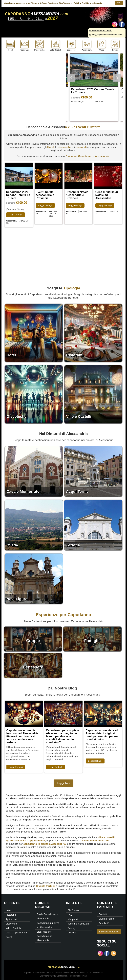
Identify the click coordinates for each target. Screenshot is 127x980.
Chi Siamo (73, 910)
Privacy (72, 928)
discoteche (65, 147)
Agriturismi (11, 919)
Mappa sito (74, 919)
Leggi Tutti (64, 783)
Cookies (72, 933)
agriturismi (12, 841)
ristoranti (81, 147)
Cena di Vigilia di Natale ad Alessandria (107, 195)
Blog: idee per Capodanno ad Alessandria (45, 936)
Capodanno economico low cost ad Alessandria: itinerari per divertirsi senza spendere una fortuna (23, 736)
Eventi (9, 937)
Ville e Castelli (13, 928)
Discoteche (12, 924)
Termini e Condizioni (78, 924)
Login (119, 3)
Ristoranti (11, 915)
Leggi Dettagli (16, 215)
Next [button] (117, 77)
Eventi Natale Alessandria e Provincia (45, 195)
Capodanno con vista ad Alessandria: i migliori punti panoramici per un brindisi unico (102, 735)
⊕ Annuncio (97, 3)
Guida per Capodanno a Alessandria (87, 156)
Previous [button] (71, 77)
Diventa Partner (46, 886)
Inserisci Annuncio (109, 932)
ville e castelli (106, 837)
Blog (61, 3)
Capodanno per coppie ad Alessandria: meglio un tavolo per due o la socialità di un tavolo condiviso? (63, 736)
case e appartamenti (33, 841)
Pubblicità (104, 923)
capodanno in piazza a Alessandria (44, 844)
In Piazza (43, 3)
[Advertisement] (32, 76)
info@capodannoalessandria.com (106, 35)
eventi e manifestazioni (96, 841)
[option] (95, 88)
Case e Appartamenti (17, 933)
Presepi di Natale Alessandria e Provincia (77, 195)
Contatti (103, 914)
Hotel (51, 147)
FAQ (70, 915)
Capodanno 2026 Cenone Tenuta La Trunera (18, 195)
